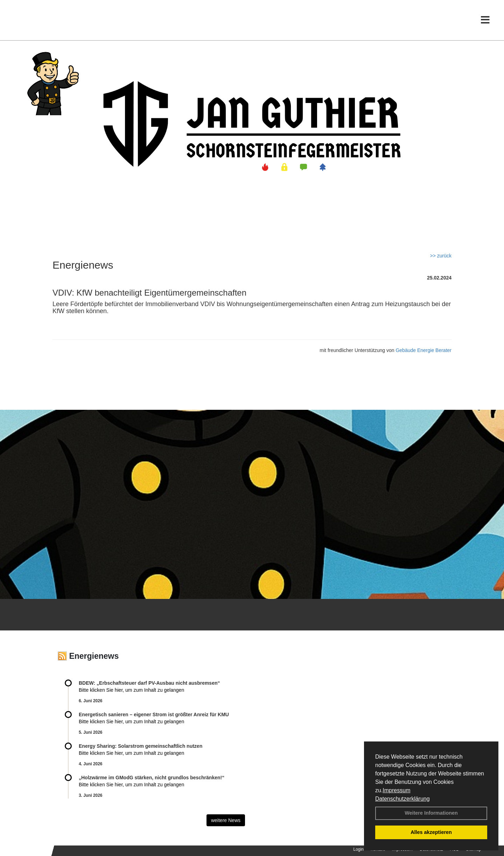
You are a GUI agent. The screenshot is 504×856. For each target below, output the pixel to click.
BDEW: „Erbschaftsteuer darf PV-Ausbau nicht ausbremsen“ (149, 683)
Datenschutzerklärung (402, 799)
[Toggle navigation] (485, 20)
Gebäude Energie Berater (423, 350)
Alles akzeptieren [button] (431, 832)
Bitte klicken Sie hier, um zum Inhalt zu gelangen (131, 690)
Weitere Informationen (431, 813)
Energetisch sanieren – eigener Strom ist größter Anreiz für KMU (154, 715)
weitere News (226, 820)
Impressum (396, 790)
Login (359, 849)
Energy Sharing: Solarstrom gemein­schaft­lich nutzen (141, 746)
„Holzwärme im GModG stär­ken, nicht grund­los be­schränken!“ (152, 778)
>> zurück (441, 256)
